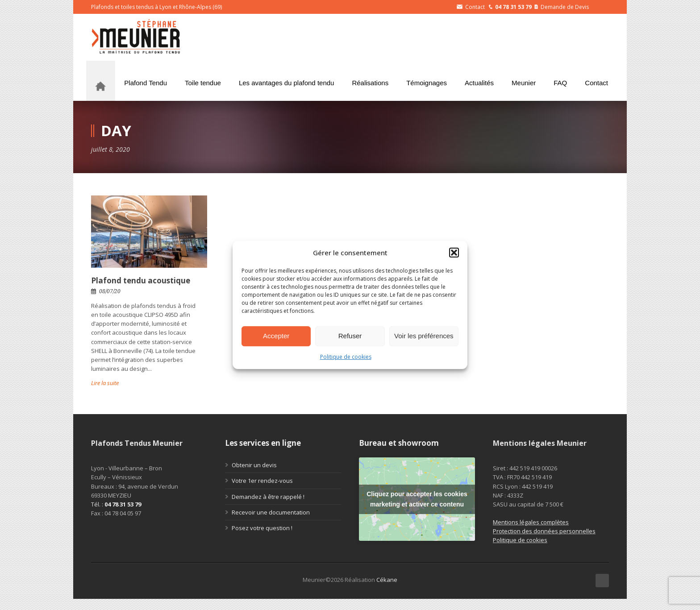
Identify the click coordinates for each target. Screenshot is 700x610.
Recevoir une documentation (271, 512)
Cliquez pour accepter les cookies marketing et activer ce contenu (417, 499)
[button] (454, 253)
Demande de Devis (562, 7)
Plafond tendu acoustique (141, 280)
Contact (471, 7)
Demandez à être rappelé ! (268, 497)
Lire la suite (105, 383)
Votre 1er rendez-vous (262, 481)
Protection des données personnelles (544, 531)
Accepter (276, 336)
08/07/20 (110, 291)
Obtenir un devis (254, 465)
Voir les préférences (424, 336)
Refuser (350, 336)
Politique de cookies (346, 357)
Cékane (387, 580)
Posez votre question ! (262, 528)
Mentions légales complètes (531, 522)
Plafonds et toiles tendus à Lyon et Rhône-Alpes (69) (156, 7)
